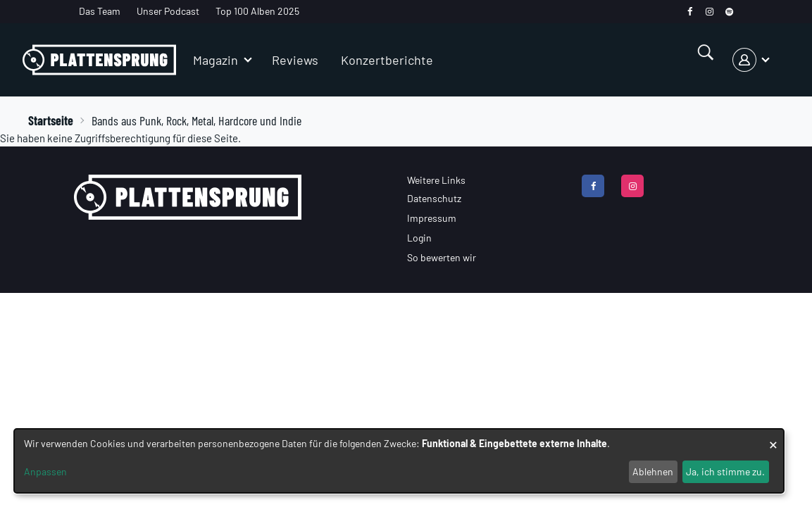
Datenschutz (434, 198)
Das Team (100, 11)
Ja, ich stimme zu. (725, 471)
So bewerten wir (442, 257)
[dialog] (399, 461)
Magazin (216, 60)
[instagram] (710, 12)
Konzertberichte (387, 60)
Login (419, 238)
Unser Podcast (168, 11)
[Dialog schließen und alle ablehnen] (773, 438)
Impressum (432, 218)
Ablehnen (653, 471)
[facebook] (690, 12)
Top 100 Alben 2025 (257, 11)
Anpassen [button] (45, 471)
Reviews (295, 60)
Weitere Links (436, 180)
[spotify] (729, 12)
